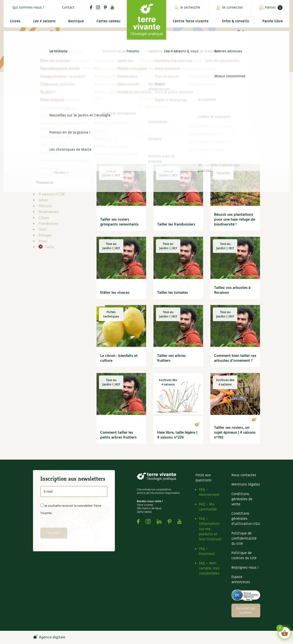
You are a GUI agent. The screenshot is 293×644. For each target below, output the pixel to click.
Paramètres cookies (246, 610)
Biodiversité (49, 212)
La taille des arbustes (175, 152)
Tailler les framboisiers (176, 225)
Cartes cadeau (108, 24)
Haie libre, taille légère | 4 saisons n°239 (177, 435)
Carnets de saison (61, 130)
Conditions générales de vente (242, 499)
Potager (45, 236)
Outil (43, 230)
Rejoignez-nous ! (245, 568)
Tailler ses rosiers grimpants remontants (119, 222)
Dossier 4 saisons (60, 153)
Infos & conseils (238, 24)
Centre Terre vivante (192, 24)
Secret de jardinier (61, 159)
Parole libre (273, 24)
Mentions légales (246, 484)
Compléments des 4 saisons (60, 139)
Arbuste (45, 206)
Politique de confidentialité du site (244, 538)
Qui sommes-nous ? (28, 7)
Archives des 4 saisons (65, 124)
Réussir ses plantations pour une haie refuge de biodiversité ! (235, 220)
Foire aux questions (204, 478)
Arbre (43, 200)
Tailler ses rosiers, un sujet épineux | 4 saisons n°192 (235, 433)
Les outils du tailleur (118, 152)
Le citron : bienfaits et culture (119, 358)
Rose (43, 241)
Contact (68, 7)
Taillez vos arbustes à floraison (232, 290)
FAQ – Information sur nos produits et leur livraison (210, 529)
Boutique (75, 24)
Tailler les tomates (173, 293)
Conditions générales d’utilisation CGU (246, 519)
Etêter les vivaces (115, 293)
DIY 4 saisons (57, 147)
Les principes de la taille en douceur (235, 149)
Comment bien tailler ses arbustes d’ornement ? (235, 358)
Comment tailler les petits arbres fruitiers (118, 435)
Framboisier (48, 224)
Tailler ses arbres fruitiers (171, 358)
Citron (44, 218)
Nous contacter (244, 475)
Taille (49, 247)
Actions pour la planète (62, 165)
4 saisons (50, 118)
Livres (14, 24)
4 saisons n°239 (52, 194)
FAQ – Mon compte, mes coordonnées (209, 568)
